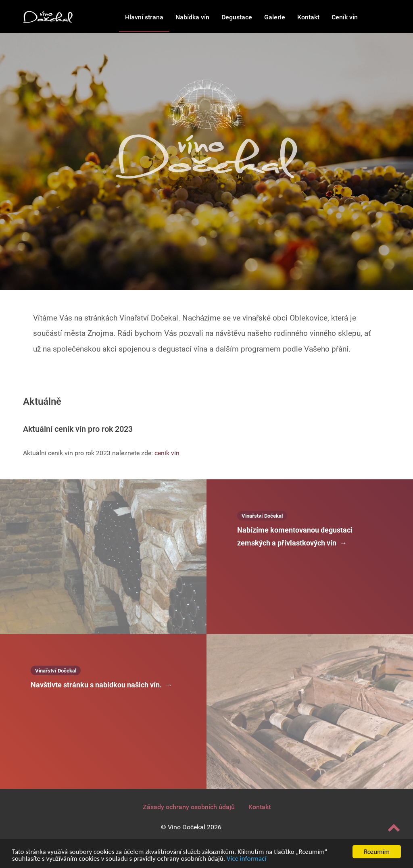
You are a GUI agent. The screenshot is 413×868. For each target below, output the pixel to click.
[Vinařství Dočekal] (48, 17)
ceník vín (167, 453)
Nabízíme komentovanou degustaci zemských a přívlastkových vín (295, 538)
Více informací (246, 860)
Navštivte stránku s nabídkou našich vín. (101, 685)
